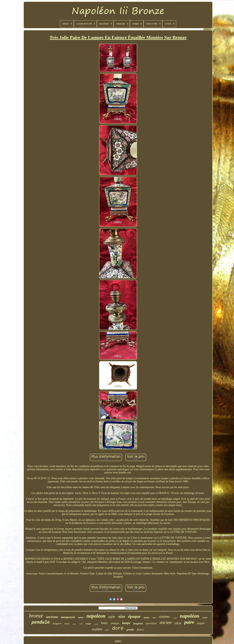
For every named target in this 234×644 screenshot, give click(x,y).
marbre (97, 629)
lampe (126, 623)
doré (118, 628)
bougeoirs (138, 624)
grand (96, 624)
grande (130, 630)
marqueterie (68, 617)
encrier (175, 618)
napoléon (189, 616)
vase (154, 618)
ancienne (52, 617)
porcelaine (151, 623)
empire (201, 623)
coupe (88, 624)
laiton (67, 624)
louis (104, 623)
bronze (36, 616)
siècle (178, 623)
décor (74, 624)
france (141, 629)
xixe (122, 616)
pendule (41, 622)
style (112, 617)
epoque (147, 618)
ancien (166, 622)
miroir (81, 618)
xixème (164, 617)
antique (115, 623)
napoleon (96, 616)
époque (134, 616)
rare (81, 624)
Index (118, 641)
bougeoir (57, 624)
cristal (205, 618)
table (107, 630)
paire (189, 622)
